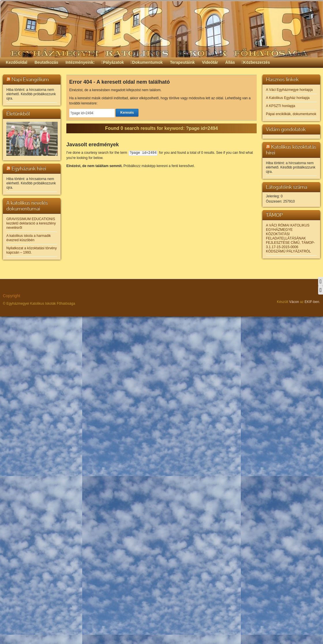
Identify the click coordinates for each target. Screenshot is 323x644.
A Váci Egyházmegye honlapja (289, 90)
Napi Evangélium (30, 79)
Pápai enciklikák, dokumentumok (291, 114)
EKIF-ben (312, 302)
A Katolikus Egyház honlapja (288, 98)
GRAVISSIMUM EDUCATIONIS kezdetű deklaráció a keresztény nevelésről (31, 223)
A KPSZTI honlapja (280, 106)
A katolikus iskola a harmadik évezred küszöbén (29, 238)
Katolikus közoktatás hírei (291, 150)
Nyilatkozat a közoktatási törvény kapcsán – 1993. (32, 250)
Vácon (294, 302)
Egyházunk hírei (29, 168)
